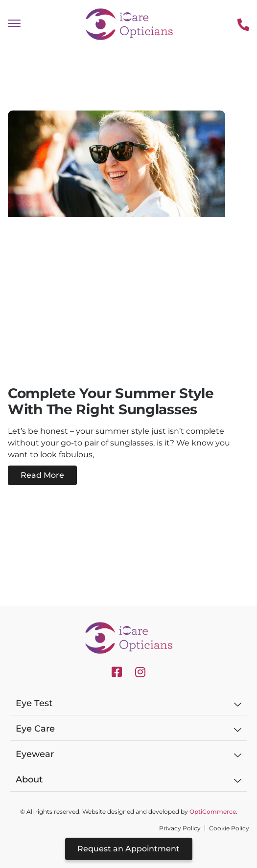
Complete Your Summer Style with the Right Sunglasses (111, 401)
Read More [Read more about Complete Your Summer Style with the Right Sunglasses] (42, 475)
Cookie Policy (229, 828)
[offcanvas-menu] (14, 24)
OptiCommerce (213, 812)
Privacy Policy (180, 828)
